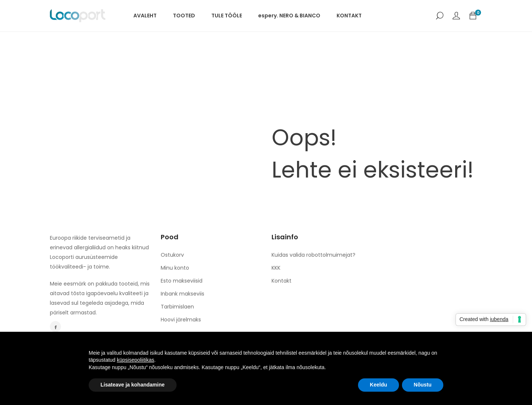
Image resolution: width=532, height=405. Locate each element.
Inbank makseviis (183, 294)
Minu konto (175, 268)
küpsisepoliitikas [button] (135, 360)
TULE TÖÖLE (227, 16)
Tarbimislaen (177, 307)
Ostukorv (172, 255)
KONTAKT (349, 16)
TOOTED (184, 16)
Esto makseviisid (182, 281)
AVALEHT (145, 16)
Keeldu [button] (378, 385)
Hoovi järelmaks (181, 320)
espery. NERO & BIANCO (289, 16)
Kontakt (282, 281)
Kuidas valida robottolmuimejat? (313, 255)
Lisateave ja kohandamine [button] (133, 385)
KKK (276, 268)
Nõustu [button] (423, 385)
